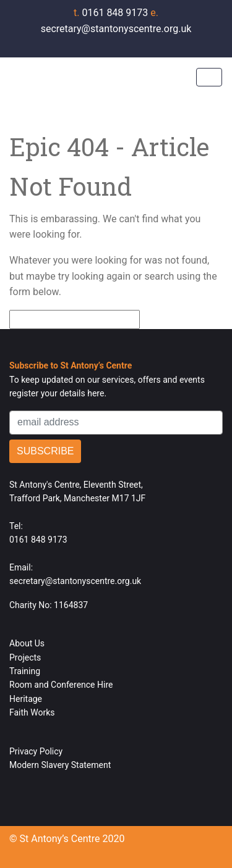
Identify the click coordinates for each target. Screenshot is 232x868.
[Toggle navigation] (209, 77)
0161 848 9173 (112, 13)
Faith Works (32, 712)
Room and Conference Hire (61, 685)
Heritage (26, 699)
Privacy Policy (36, 751)
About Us (27, 643)
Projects (25, 657)
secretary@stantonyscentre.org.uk (75, 581)
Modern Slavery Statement (60, 765)
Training (25, 671)
